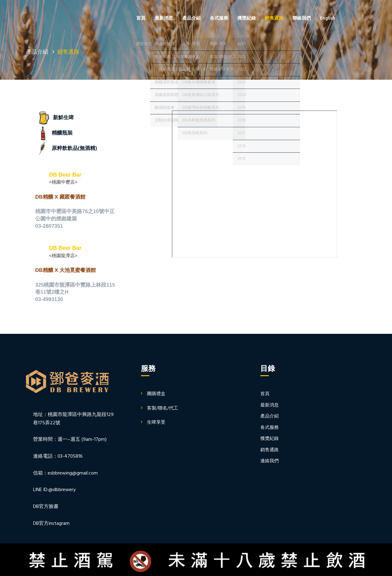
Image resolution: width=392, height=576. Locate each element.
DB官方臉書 (46, 507)
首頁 (141, 18)
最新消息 (164, 18)
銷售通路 (274, 18)
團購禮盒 (156, 394)
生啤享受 (156, 422)
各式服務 (219, 18)
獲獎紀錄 (247, 18)
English (328, 18)
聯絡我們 (302, 18)
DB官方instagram (51, 524)
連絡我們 (269, 461)
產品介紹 (191, 18)
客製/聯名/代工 (163, 408)
